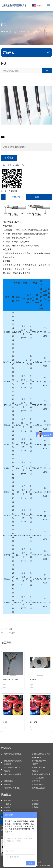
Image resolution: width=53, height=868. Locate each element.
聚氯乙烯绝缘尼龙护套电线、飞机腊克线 (41, 776)
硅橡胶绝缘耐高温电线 (13, 774)
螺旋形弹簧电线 (38, 784)
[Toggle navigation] (48, 6)
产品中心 (25, 32)
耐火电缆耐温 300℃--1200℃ (40, 769)
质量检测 (35, 804)
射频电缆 (36, 32)
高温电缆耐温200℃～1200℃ (12, 769)
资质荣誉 (35, 801)
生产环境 (8, 811)
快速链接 (6, 795)
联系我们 (9, 158)
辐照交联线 (36, 781)
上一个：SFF (7, 629)
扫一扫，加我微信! (9, 191)
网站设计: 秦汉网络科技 (41, 865)
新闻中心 (8, 807)
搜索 (47, 71)
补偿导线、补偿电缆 (12, 788)
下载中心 (8, 804)
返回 (37, 197)
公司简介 (8, 801)
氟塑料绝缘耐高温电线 (13, 754)
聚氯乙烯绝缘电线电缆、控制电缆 (14, 762)
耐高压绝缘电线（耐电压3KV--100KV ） (41, 756)
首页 (15, 32)
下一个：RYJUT (8, 633)
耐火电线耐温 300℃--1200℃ (40, 762)
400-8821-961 (20, 165)
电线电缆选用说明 (39, 788)
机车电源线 (8, 781)
